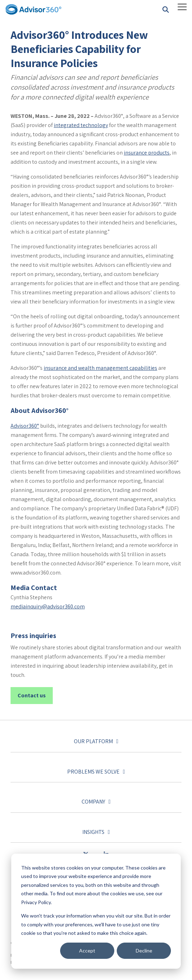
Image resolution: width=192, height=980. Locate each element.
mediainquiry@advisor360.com (48, 606)
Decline (144, 951)
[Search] (166, 9)
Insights (93, 832)
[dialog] (96, 911)
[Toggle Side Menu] (182, 6)
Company (93, 802)
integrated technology (81, 125)
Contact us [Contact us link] (32, 695)
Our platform (93, 741)
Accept (87, 951)
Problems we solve (93, 772)
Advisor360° (25, 426)
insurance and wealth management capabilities (100, 368)
